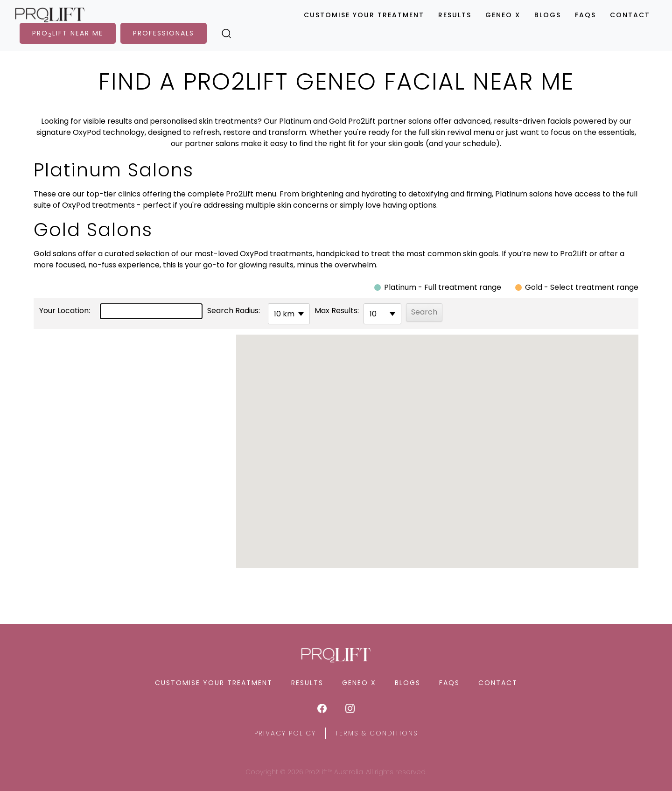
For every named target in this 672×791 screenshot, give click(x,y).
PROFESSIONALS (164, 33)
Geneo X (503, 15)
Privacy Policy (285, 733)
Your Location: (65, 311)
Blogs (548, 15)
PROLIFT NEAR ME (68, 34)
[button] (437, 443)
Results (455, 15)
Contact (630, 15)
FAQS (585, 15)
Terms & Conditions (377, 733)
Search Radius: (234, 311)
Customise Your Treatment (364, 15)
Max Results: (337, 311)
